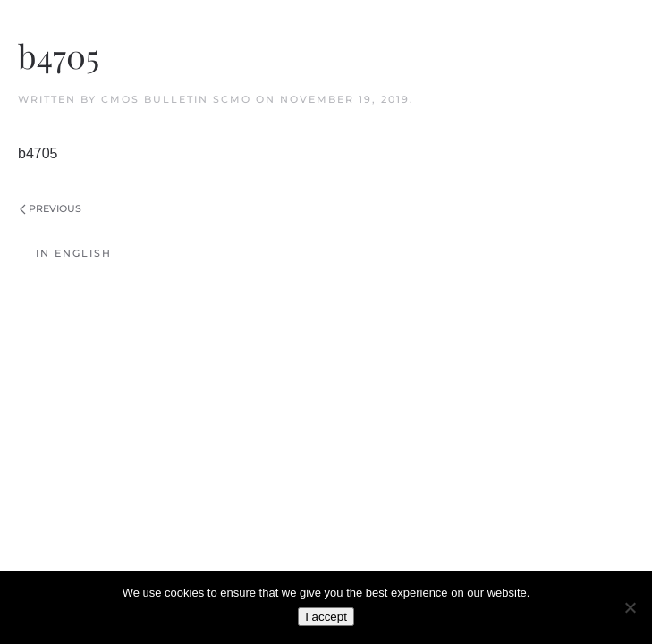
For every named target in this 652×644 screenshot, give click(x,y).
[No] (630, 607)
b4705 (38, 153)
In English (74, 253)
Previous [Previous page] (51, 208)
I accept (326, 617)
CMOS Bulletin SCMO (176, 99)
